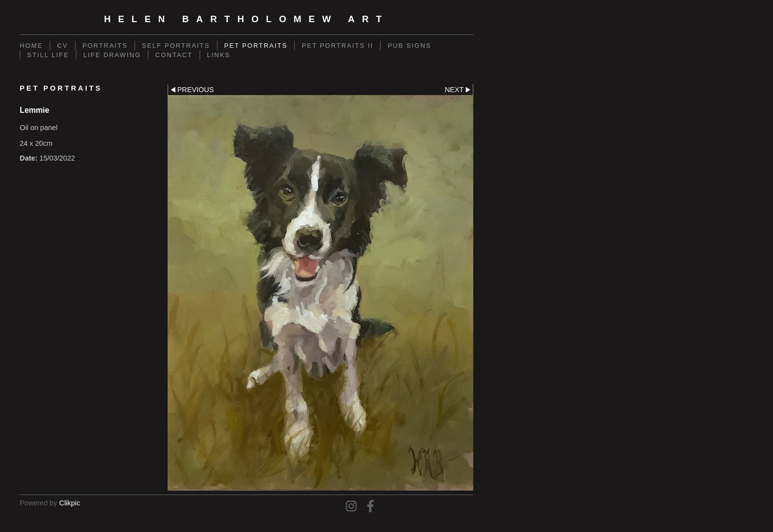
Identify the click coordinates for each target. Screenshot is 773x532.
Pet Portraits (256, 46)
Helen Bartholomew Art (246, 19)
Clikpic (70, 503)
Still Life (48, 55)
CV (63, 46)
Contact (174, 55)
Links (219, 55)
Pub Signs (409, 46)
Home (31, 46)
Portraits (105, 46)
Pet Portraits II (337, 46)
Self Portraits (176, 46)
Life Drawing (112, 55)
